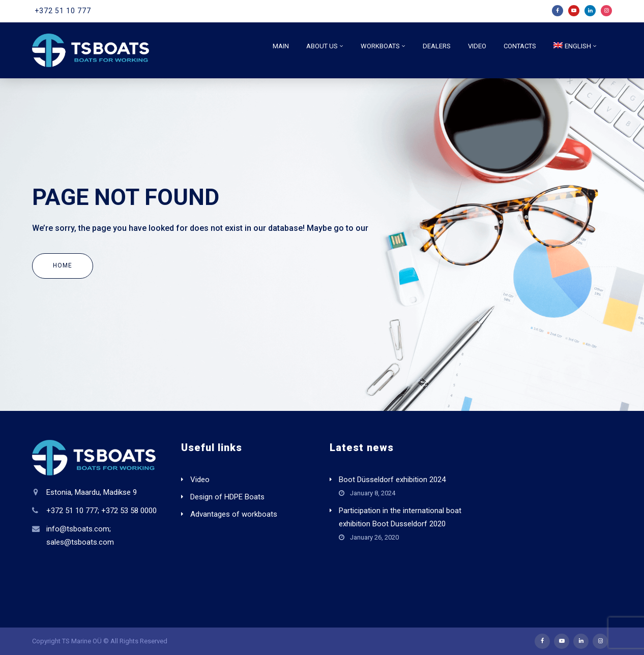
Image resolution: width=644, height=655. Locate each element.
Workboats (380, 46)
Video (477, 46)
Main (281, 46)
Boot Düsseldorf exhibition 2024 (392, 480)
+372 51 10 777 (63, 11)
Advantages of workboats (234, 514)
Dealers (437, 46)
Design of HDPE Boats (227, 497)
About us (322, 46)
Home (63, 265)
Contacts (520, 46)
